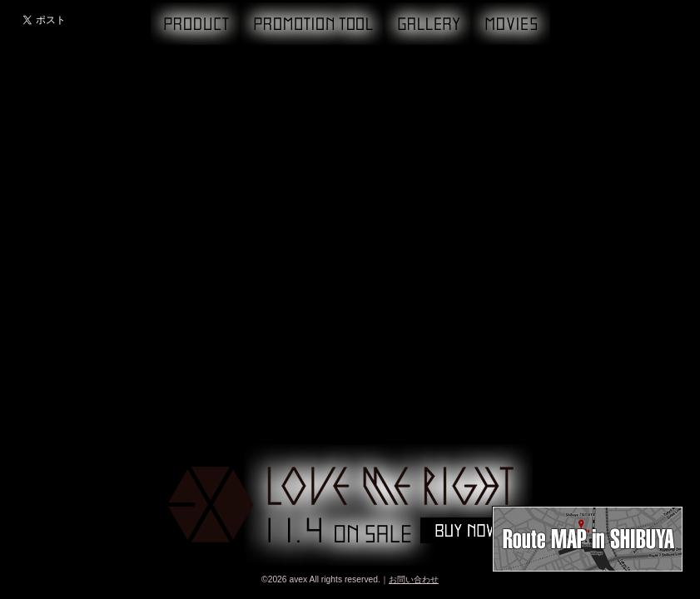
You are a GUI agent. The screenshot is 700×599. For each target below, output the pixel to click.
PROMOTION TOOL (312, 24)
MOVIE (511, 24)
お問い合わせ (414, 579)
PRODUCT (196, 24)
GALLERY (428, 24)
